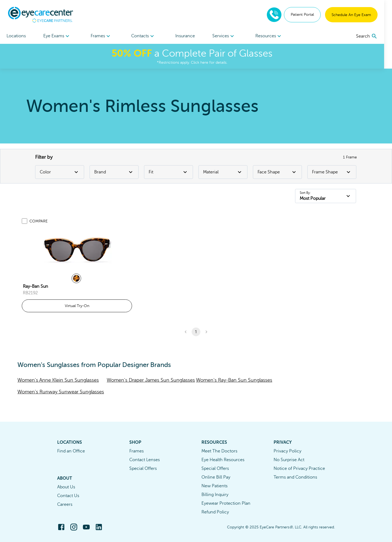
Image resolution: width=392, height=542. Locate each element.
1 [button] (196, 332)
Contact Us (68, 496)
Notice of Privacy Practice (299, 468)
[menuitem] (58, 36)
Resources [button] (275, 36)
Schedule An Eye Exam (359, 15)
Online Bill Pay (216, 477)
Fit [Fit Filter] (169, 172)
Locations (16, 36)
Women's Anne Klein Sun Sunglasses (58, 380)
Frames (137, 451)
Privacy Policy (287, 451)
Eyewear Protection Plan (226, 503)
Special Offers (143, 468)
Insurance (189, 36)
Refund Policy (215, 512)
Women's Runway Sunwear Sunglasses (61, 392)
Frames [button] (103, 36)
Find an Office (71, 451)
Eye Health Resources (223, 460)
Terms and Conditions (295, 477)
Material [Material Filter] (223, 172)
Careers (65, 504)
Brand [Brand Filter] (114, 172)
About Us (66, 487)
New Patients (215, 486)
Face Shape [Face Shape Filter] (277, 172)
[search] (375, 36)
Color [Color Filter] (60, 172)
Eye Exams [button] (58, 36)
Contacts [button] (146, 36)
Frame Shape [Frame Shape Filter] (332, 172)
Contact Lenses (145, 460)
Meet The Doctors (219, 451)
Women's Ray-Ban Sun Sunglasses (234, 380)
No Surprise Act (289, 460)
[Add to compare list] (24, 221)
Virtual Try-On (77, 306)
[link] (77, 250)
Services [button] (229, 36)
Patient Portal (310, 15)
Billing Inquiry (215, 495)
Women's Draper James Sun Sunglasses (151, 380)
